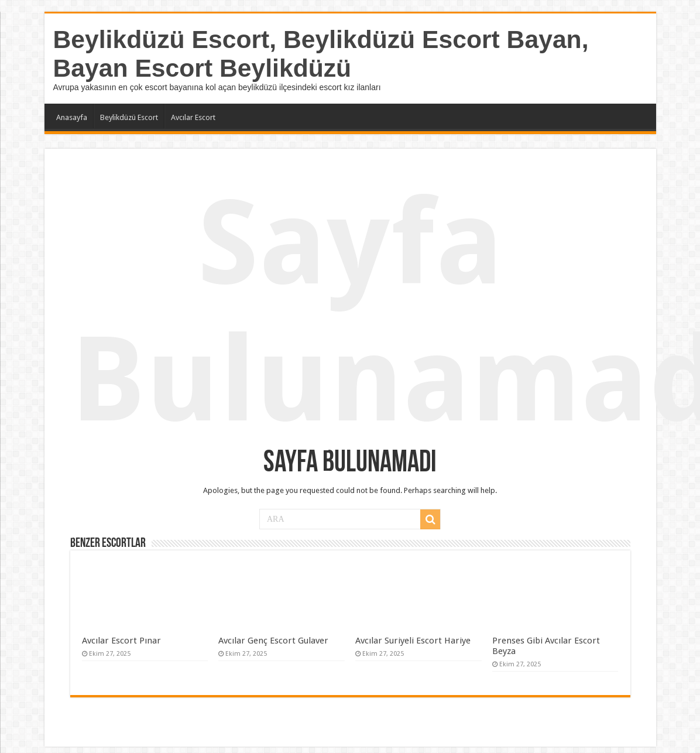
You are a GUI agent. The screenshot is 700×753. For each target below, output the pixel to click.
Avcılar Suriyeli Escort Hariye (413, 641)
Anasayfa (72, 117)
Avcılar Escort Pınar (121, 641)
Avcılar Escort (193, 117)
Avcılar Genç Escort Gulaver (273, 641)
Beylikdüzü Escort (129, 117)
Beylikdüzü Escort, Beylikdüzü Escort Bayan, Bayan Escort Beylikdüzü (321, 54)
